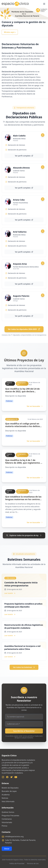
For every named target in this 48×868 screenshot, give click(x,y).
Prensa (4, 826)
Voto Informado (8, 801)
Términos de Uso (33, 863)
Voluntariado (7, 822)
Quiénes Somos (8, 812)
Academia (6, 795)
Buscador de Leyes (9, 791)
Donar (7, 849)
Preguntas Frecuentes (10, 816)
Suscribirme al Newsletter (24, 731)
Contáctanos (7, 819)
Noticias (5, 798)
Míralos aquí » (10, 32)
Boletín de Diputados (10, 788)
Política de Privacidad (17, 863)
